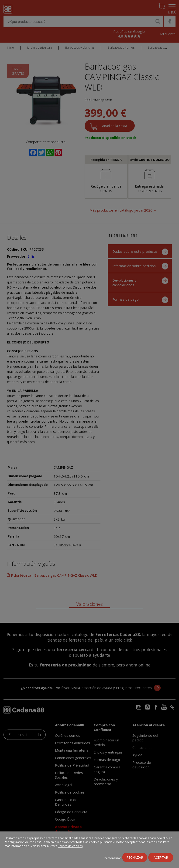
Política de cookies (70, 846)
